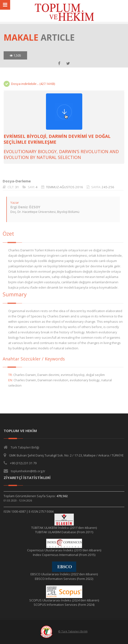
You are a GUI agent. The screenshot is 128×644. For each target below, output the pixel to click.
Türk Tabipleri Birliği (25, 447)
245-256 (105, 187)
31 (14, 187)
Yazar (12, 202)
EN (8, 380)
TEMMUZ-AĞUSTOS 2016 (62, 187)
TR (7, 375)
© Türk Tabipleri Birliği (73, 631)
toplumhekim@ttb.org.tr (28, 471)
